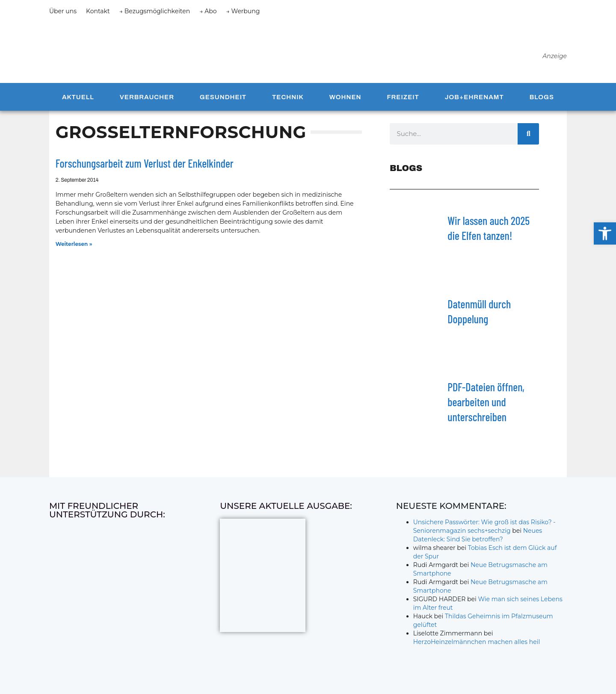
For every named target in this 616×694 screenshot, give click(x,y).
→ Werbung (243, 11)
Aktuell (78, 97)
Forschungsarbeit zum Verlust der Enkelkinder (145, 163)
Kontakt (98, 11)
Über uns (63, 11)
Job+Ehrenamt (474, 97)
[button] (605, 233)
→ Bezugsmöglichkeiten (155, 11)
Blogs (542, 97)
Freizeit (403, 97)
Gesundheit (223, 97)
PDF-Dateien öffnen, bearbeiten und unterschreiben (486, 402)
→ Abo (208, 11)
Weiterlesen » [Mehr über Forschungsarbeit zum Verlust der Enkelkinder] (74, 244)
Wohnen (345, 97)
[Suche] (528, 134)
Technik (288, 97)
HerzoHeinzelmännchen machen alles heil (477, 642)
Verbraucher (147, 97)
